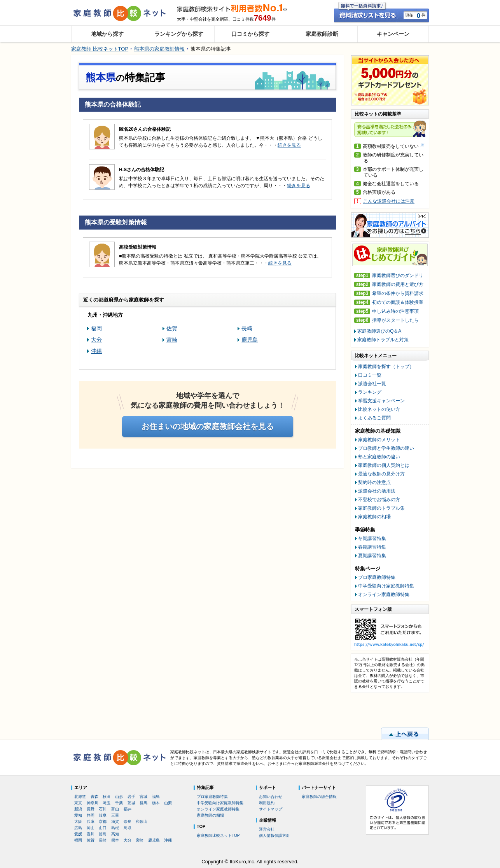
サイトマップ (271, 809)
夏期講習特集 (372, 556)
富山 (115, 809)
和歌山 (142, 822)
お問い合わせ (271, 797)
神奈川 (93, 803)
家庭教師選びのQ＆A (379, 331)
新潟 (78, 809)
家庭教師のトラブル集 (381, 508)
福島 (156, 797)
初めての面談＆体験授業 (389, 302)
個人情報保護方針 (274, 836)
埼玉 (107, 803)
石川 (103, 809)
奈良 (128, 822)
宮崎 (172, 340)
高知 (115, 834)
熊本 (115, 840)
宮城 (143, 797)
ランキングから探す (179, 34)
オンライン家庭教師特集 (384, 594)
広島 (78, 828)
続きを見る (289, 145)
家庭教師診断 (322, 34)
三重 (115, 815)
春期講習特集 (372, 547)
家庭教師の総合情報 (319, 797)
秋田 (107, 797)
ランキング (370, 392)
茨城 (131, 803)
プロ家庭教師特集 (377, 577)
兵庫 (91, 822)
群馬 (143, 803)
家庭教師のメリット (379, 440)
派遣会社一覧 (372, 384)
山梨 (168, 803)
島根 (115, 828)
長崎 (247, 328)
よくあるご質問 (374, 418)
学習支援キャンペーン (381, 401)
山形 (119, 797)
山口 (103, 828)
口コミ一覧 (370, 375)
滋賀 (115, 822)
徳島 (103, 834)
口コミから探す (250, 34)
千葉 (119, 803)
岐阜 (103, 815)
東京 (78, 803)
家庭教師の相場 (374, 517)
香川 (91, 834)
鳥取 (128, 828)
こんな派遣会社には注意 (389, 201)
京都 (103, 822)
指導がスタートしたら (386, 320)
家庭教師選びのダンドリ (389, 276)
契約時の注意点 (374, 482)
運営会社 (267, 829)
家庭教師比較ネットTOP (218, 836)
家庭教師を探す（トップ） (386, 366)
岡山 (91, 828)
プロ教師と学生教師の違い (386, 448)
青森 (94, 797)
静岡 (91, 815)
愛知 (78, 815)
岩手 (131, 797)
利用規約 (267, 803)
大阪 (78, 822)
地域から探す (107, 34)
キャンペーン (393, 34)
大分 (96, 340)
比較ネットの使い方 (379, 409)
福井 (128, 809)
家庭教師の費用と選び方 (389, 285)
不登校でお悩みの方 (379, 500)
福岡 (96, 328)
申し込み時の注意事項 (386, 311)
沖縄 (96, 351)
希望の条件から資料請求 (389, 294)
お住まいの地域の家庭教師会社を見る (208, 426)
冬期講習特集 (372, 538)
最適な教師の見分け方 (381, 474)
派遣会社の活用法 (377, 491)
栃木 (156, 803)
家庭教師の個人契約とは (384, 465)
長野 (91, 809)
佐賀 (172, 328)
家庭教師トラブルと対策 (383, 340)
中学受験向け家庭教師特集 (386, 586)
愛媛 (78, 834)
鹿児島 (250, 340)
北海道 (80, 797)
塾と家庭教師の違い (379, 457)
